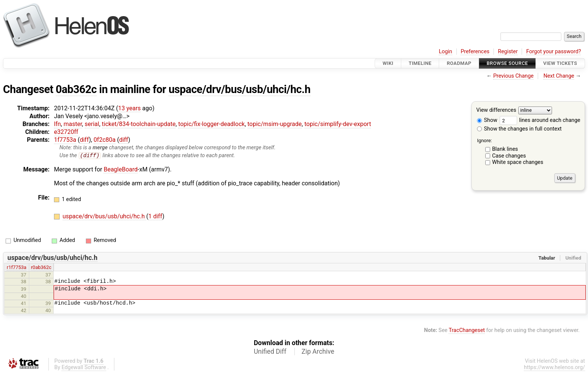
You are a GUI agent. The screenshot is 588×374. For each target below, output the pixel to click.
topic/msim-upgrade (275, 124)
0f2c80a (105, 140)
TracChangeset (467, 331)
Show (487, 120)
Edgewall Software (84, 367)
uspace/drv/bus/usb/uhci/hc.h (239, 89)
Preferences (475, 52)
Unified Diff (270, 351)
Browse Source (507, 63)
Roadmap (459, 63)
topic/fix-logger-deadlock (211, 124)
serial (92, 124)
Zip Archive (318, 351)
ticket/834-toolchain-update (139, 124)
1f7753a (65, 140)
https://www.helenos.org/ (554, 367)
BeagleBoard (121, 169)
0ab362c (76, 89)
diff (84, 140)
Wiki (388, 63)
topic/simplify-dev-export (338, 124)
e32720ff (66, 132)
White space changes (518, 162)
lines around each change (540, 120)
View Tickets (560, 63)
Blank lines (505, 149)
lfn (57, 124)
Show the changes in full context (519, 129)
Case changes (509, 156)
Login (445, 52)
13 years (129, 108)
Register (508, 52)
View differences (496, 110)
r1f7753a (16, 268)
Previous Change (513, 76)
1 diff (155, 217)
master (73, 124)
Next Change (559, 76)
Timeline (420, 63)
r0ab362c (41, 268)
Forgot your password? (553, 52)
